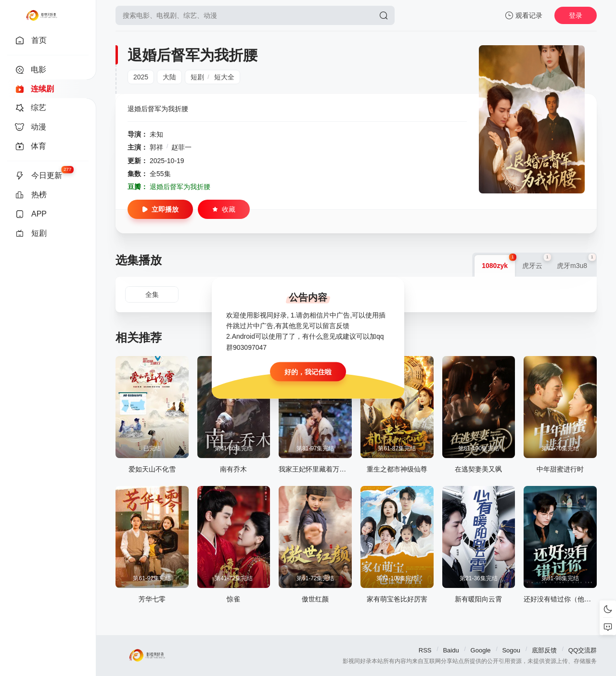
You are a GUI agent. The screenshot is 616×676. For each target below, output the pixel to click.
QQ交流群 (583, 650)
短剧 (197, 77)
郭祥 (156, 147)
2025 (141, 77)
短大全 (224, 77)
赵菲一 (181, 147)
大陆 (169, 77)
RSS (425, 650)
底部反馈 (544, 650)
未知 (156, 134)
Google (481, 650)
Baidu (451, 650)
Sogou (511, 650)
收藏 (224, 209)
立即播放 (160, 209)
